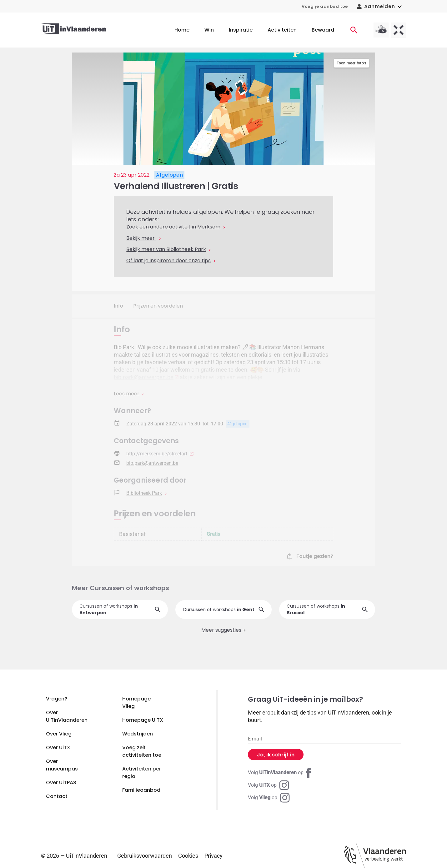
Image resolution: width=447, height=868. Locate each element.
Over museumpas (62, 765)
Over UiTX (58, 748)
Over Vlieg (59, 734)
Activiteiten (282, 30)
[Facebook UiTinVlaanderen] (281, 773)
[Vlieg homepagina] (381, 30)
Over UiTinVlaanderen (67, 716)
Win (209, 30)
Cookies (188, 856)
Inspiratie (241, 30)
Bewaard (323, 30)
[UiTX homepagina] (399, 30)
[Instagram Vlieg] (269, 798)
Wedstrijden (138, 734)
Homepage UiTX (143, 720)
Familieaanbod (141, 790)
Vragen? (57, 699)
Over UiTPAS (61, 783)
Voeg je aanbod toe (325, 6)
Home (182, 30)
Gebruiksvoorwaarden (145, 856)
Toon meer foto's (351, 63)
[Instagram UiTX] (269, 785)
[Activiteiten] (354, 30)
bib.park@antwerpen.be (144, 377)
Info (118, 306)
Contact (57, 796)
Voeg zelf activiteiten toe (142, 751)
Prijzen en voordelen (158, 306)
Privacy (213, 856)
